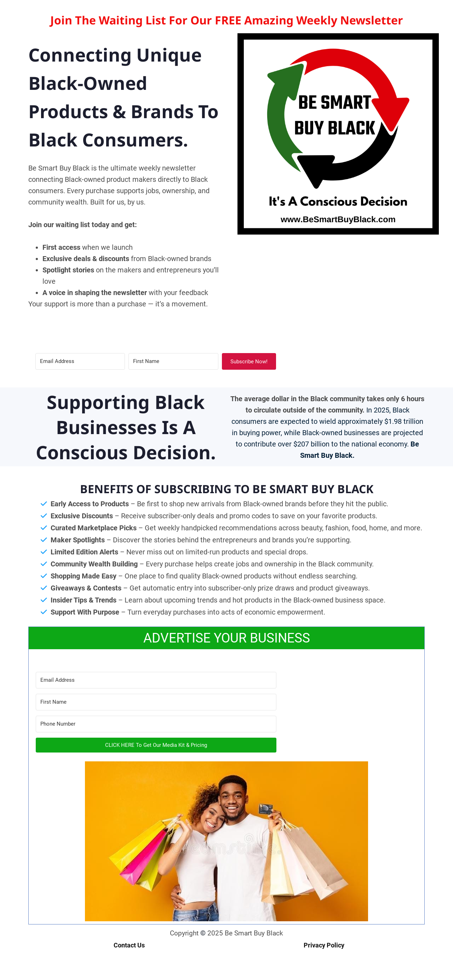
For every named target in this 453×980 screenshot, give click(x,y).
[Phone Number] (156, 724)
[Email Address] (80, 361)
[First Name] (173, 361)
